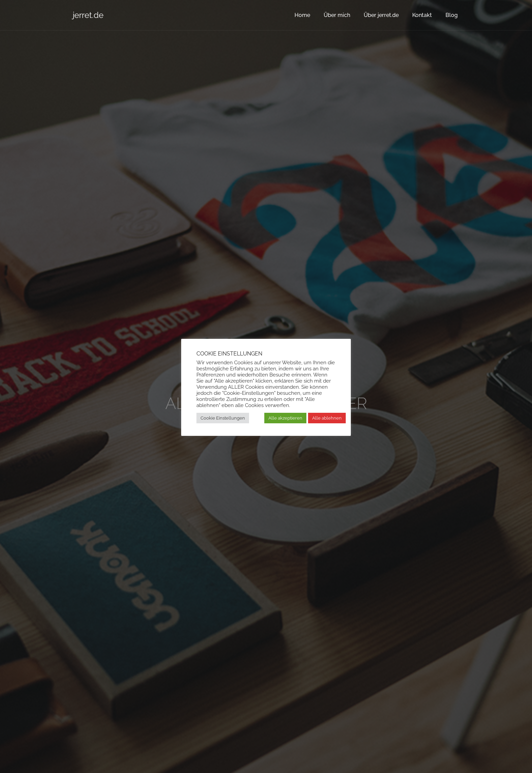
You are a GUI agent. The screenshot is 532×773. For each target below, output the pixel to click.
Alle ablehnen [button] (327, 418)
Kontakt (422, 15)
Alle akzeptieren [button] (285, 418)
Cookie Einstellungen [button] (223, 418)
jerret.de (88, 15)
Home (302, 15)
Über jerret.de (381, 15)
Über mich (337, 15)
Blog (452, 15)
